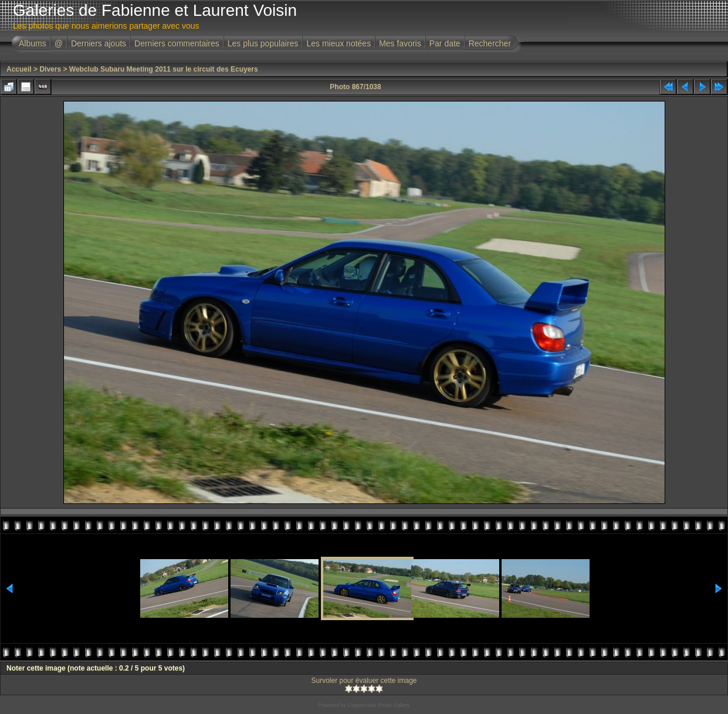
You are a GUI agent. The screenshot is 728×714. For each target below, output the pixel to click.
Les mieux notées (338, 43)
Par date (445, 43)
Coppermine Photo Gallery (378, 705)
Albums (33, 43)
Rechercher (490, 43)
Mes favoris (400, 43)
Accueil (19, 69)
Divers (50, 69)
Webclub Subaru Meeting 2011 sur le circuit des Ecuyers (164, 69)
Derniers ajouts (99, 43)
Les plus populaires (263, 43)
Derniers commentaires (177, 43)
